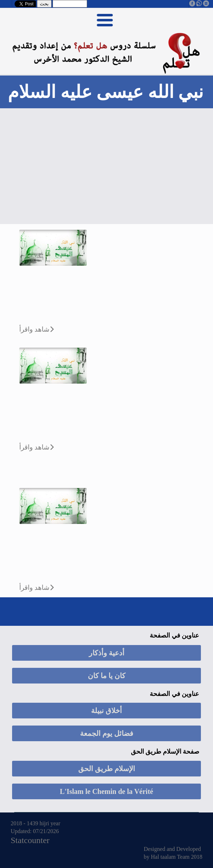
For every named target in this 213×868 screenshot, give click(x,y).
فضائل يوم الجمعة (107, 733)
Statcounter (30, 840)
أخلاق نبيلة (106, 711)
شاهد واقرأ (34, 329)
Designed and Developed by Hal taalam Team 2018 (173, 853)
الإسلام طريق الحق (107, 769)
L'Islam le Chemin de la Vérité (106, 791)
